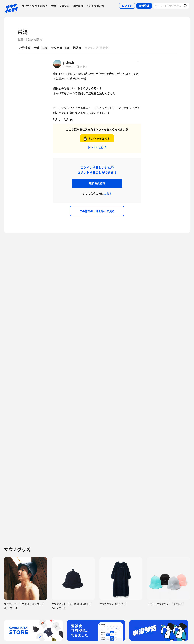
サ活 (53, 6)
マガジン (64, 6)
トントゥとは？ (97, 147)
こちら (108, 193)
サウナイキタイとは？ (35, 6)
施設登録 (78, 6)
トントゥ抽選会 (95, 6)
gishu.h (69, 62)
